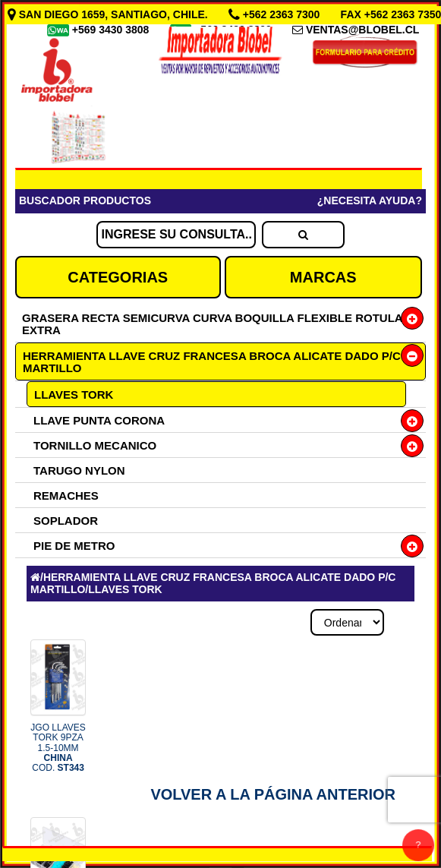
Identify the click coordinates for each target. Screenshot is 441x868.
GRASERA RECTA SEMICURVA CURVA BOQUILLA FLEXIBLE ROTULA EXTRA (212, 324)
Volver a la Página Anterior (273, 794)
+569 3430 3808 (112, 30)
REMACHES (66, 496)
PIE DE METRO (74, 546)
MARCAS (323, 277)
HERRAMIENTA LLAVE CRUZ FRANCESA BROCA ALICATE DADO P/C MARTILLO (212, 362)
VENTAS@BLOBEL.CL (363, 30)
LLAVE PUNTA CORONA (99, 420)
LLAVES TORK (74, 395)
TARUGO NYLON (79, 470)
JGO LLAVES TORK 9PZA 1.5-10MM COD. (58, 748)
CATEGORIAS (118, 277)
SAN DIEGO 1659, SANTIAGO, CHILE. (109, 14)
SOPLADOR (66, 521)
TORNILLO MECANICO (95, 445)
